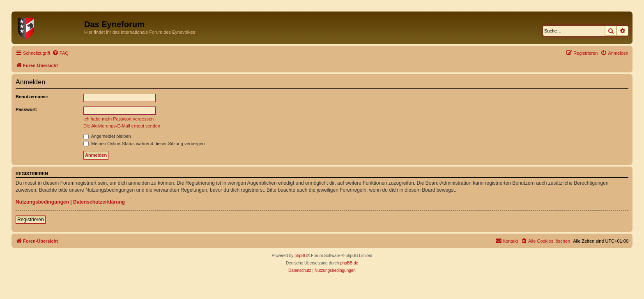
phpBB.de (349, 263)
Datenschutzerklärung (99, 202)
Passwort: (26, 109)
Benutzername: (32, 97)
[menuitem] (60, 53)
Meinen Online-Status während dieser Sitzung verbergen (144, 144)
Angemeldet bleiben (107, 136)
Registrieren (31, 220)
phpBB (301, 256)
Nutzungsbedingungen (42, 202)
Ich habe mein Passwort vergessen (118, 119)
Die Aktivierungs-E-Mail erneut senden (122, 126)
